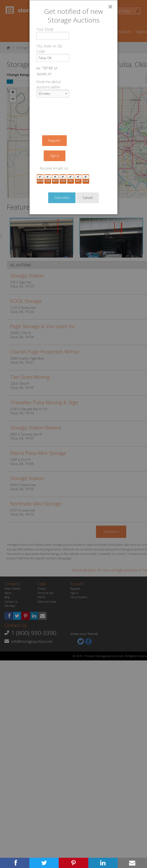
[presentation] (70, 110)
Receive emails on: (54, 168)
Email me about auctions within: (49, 84)
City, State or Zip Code (49, 49)
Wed (55, 179)
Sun (86, 179)
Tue (48, 179)
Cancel (88, 198)
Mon (40, 179)
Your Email (45, 29)
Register (54, 141)
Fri (71, 179)
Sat (78, 179)
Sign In (55, 156)
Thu (63, 179)
